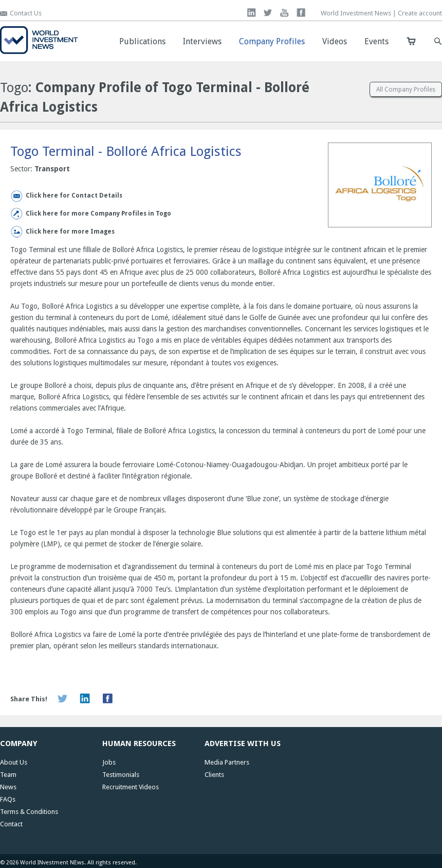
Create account (420, 13)
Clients (214, 775)
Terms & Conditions (29, 812)
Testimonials (121, 775)
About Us (14, 762)
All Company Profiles (406, 90)
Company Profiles (272, 41)
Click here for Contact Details (74, 196)
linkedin (252, 13)
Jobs (109, 762)
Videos (335, 41)
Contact (11, 824)
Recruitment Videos (131, 787)
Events (376, 41)
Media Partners (227, 762)
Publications (142, 41)
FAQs (8, 799)
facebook (301, 13)
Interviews (202, 41)
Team (8, 775)
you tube (284, 13)
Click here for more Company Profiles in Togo (98, 214)
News (8, 787)
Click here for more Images (70, 232)
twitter (268, 13)
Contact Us (26, 13)
